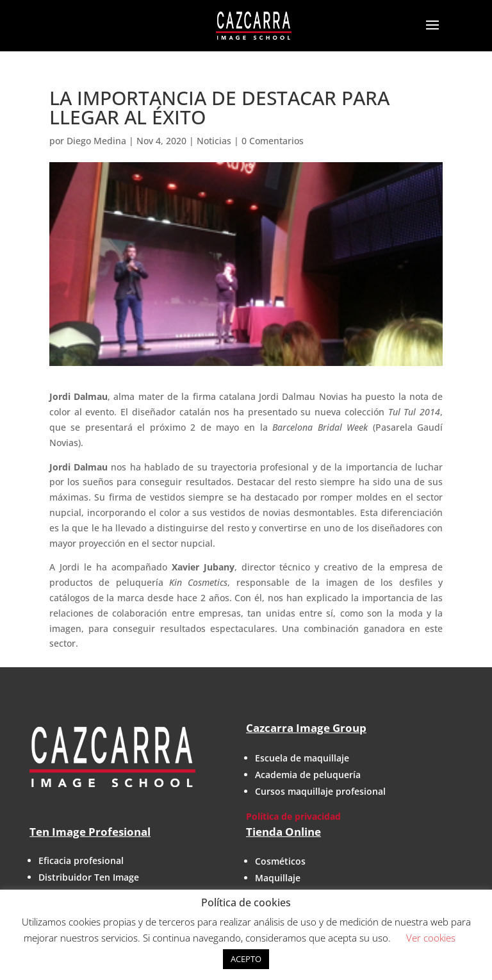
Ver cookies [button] (431, 938)
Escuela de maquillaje (302, 758)
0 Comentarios (273, 141)
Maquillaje (278, 878)
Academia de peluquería (308, 775)
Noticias (214, 141)
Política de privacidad (293, 816)
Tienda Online (283, 832)
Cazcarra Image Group (306, 728)
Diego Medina (96, 141)
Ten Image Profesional (90, 832)
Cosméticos (280, 861)
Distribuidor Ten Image (89, 877)
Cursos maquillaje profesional (320, 791)
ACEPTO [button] (246, 959)
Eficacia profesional (81, 860)
